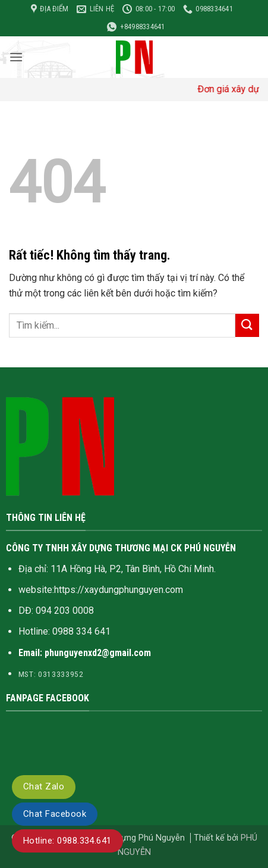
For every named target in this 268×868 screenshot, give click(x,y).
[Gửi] (247, 325)
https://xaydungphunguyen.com (119, 590)
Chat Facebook (55, 814)
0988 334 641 (81, 631)
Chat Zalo (44, 786)
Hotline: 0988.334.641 (67, 841)
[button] (16, 57)
